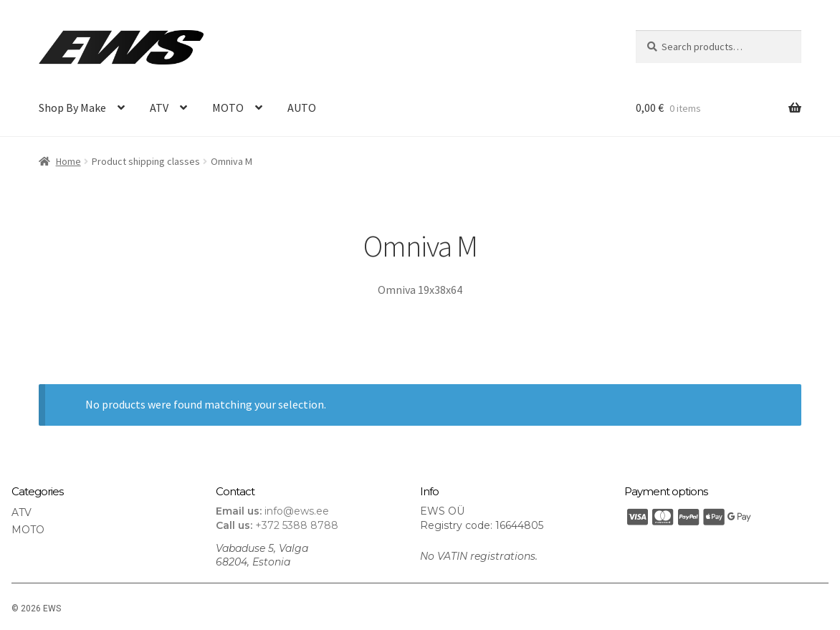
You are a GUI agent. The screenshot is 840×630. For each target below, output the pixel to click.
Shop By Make (72, 108)
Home (68, 161)
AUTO (302, 108)
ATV (159, 108)
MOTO (228, 108)
